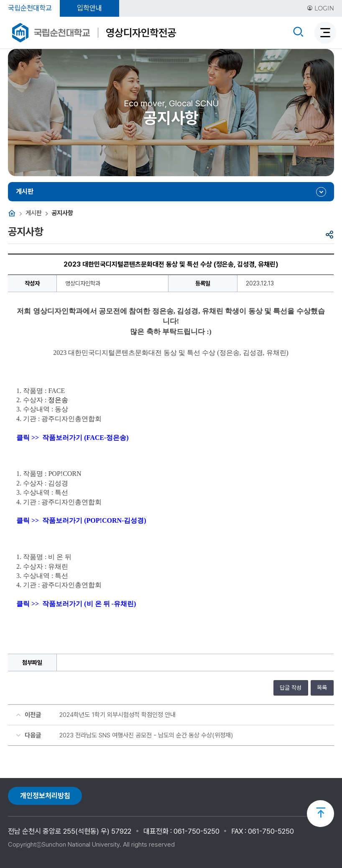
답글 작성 (291, 688)
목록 (322, 688)
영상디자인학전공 (141, 33)
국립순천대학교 (30, 8)
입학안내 (89, 8)
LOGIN (320, 8)
